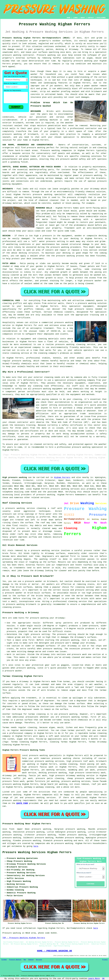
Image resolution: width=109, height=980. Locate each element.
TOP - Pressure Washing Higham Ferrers (24, 938)
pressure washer (34, 581)
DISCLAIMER (101, 18)
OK (103, 979)
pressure (62, 634)
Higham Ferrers (62, 477)
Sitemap (4, 960)
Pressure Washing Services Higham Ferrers (37, 852)
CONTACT (91, 18)
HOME (69, 18)
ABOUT (83, 18)
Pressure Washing (15, 960)
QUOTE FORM (22, 803)
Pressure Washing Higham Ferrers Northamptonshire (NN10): (37, 38)
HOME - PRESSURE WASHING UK (54, 951)
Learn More (94, 979)
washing (98, 175)
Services (39, 960)
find (11, 829)
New (25, 960)
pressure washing (12, 55)
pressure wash (79, 654)
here (36, 846)
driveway (95, 189)
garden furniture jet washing (43, 781)
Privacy (105, 960)
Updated (31, 960)
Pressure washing (71, 219)
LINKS (75, 18)
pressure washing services (76, 781)
